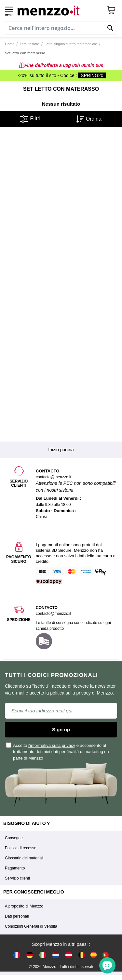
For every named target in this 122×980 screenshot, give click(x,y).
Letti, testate (30, 44)
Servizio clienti (17, 878)
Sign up (61, 729)
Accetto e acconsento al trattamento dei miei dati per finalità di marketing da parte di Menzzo (58, 751)
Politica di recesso (21, 848)
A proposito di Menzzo (24, 906)
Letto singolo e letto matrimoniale (71, 44)
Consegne (14, 838)
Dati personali (17, 916)
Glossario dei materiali (24, 858)
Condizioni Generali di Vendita (31, 926)
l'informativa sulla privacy (52, 745)
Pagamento (15, 868)
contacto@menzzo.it (54, 614)
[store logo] (60, 10)
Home (10, 44)
